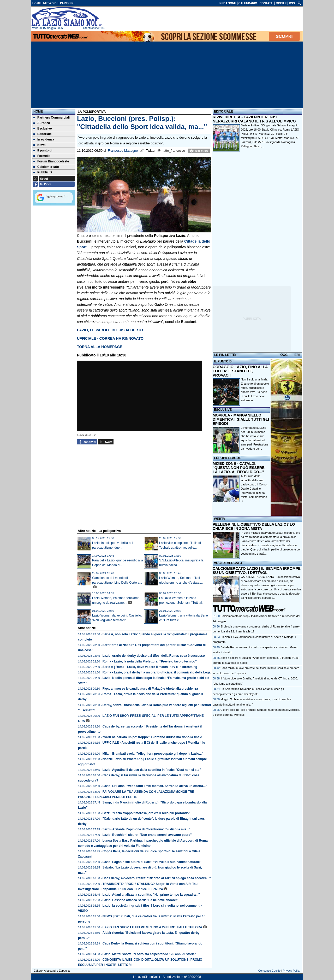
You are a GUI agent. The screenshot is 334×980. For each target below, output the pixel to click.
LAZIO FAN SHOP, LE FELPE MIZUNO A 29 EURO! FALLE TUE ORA (152, 927)
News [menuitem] (39, 145)
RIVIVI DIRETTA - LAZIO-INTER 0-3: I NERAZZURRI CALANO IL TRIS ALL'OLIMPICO (254, 119)
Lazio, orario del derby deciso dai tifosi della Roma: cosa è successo (154, 656)
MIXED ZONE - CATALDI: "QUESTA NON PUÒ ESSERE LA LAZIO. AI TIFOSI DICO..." (239, 468)
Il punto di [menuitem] (43, 150)
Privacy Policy (292, 971)
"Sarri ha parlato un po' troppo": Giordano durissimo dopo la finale (152, 737)
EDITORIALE (223, 112)
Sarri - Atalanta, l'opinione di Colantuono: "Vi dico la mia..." (147, 829)
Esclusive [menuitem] (43, 128)
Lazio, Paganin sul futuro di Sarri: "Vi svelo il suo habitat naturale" (152, 862)
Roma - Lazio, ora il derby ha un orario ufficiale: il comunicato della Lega (157, 672)
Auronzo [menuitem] (42, 123)
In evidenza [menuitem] (44, 139)
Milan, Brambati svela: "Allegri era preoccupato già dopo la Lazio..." (153, 754)
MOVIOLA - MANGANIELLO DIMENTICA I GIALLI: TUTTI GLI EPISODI (241, 419)
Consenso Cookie (269, 971)
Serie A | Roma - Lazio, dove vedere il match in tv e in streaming (150, 667)
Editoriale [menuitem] (43, 134)
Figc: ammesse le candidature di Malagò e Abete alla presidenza (150, 689)
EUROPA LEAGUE (227, 458)
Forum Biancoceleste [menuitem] (51, 161)
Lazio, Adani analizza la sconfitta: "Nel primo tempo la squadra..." (151, 895)
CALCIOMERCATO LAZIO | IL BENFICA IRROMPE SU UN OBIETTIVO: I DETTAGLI (257, 571)
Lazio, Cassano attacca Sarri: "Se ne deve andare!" (141, 900)
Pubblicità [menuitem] (43, 172)
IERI (297, 355)
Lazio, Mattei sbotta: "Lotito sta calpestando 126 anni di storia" (149, 954)
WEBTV (220, 519)
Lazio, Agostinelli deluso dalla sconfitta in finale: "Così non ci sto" (152, 770)
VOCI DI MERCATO (228, 563)
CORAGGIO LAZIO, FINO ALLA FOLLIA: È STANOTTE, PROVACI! (240, 371)
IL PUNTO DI (223, 361)
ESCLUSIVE (223, 410)
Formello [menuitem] (42, 156)
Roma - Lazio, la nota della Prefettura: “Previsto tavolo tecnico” (150, 661)
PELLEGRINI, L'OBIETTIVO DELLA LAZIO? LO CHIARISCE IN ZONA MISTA (254, 526)
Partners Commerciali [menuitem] (52, 118)
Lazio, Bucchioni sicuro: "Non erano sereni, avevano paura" (147, 835)
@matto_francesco (171, 151)
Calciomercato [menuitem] (46, 167)
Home (38, 112)
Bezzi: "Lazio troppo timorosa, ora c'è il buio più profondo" (146, 813)
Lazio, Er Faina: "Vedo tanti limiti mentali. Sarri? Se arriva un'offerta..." (155, 786)
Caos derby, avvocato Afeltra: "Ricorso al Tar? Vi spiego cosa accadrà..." (157, 878)
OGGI (284, 355)
